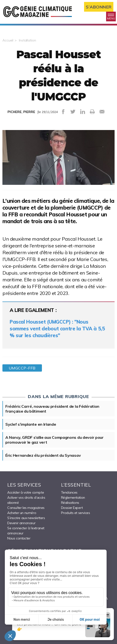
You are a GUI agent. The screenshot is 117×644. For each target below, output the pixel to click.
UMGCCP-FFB (22, 368)
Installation (27, 40)
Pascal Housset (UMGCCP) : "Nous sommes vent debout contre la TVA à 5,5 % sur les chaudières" (57, 329)
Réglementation (73, 497)
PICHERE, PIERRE (21, 112)
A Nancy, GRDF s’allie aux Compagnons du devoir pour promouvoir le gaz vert (55, 440)
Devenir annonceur (21, 523)
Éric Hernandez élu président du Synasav (43, 455)
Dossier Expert (72, 508)
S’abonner (99, 7)
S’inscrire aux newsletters (26, 518)
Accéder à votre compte (26, 492)
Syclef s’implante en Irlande (31, 424)
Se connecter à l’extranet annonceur (26, 531)
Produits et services (76, 513)
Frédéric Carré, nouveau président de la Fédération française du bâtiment (52, 409)
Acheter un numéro (22, 513)
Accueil (8, 40)
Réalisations (70, 503)
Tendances (69, 492)
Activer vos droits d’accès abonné (26, 500)
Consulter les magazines (26, 508)
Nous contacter (19, 538)
